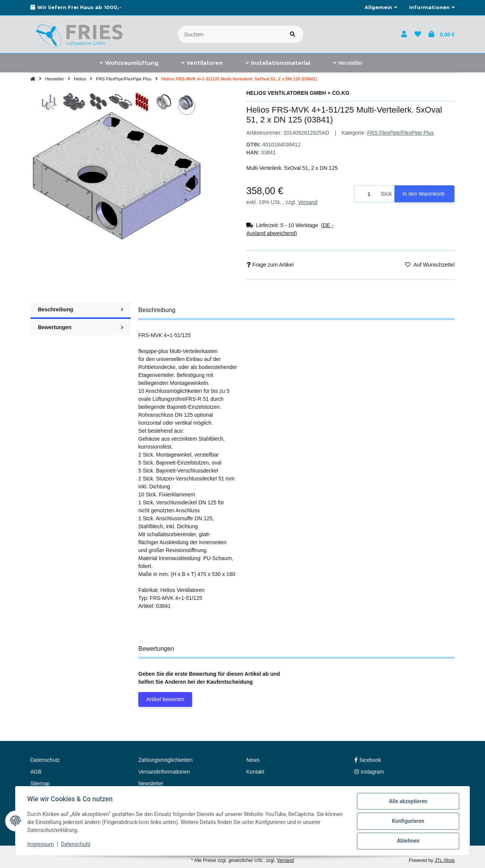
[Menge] (366, 194)
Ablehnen (408, 841)
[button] (381, 8)
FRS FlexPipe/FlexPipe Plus (401, 133)
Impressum (41, 844)
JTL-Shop (445, 860)
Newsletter (151, 783)
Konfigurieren (408, 821)
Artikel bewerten (165, 699)
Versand (307, 202)
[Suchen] (230, 34)
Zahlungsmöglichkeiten (165, 760)
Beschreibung (81, 309)
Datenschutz (76, 844)
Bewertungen (81, 327)
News (253, 760)
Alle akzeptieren (408, 802)
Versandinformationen (164, 772)
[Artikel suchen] (293, 34)
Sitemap (40, 783)
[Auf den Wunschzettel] (187, 107)
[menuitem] (129, 63)
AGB (36, 772)
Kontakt (255, 772)
